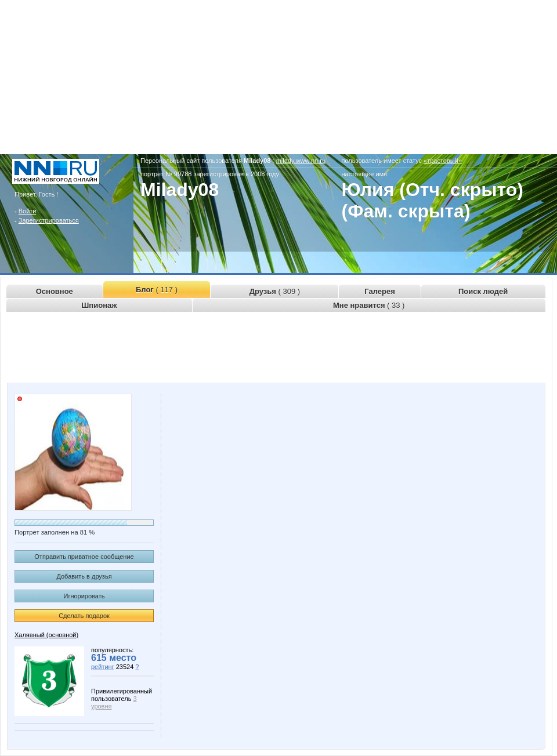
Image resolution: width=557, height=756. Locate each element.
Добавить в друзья (84, 576)
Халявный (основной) (46, 635)
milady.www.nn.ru (301, 161)
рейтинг (103, 667)
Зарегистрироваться (49, 220)
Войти (28, 211)
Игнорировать (84, 596)
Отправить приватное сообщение (84, 557)
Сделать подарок (84, 616)
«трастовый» (443, 161)
